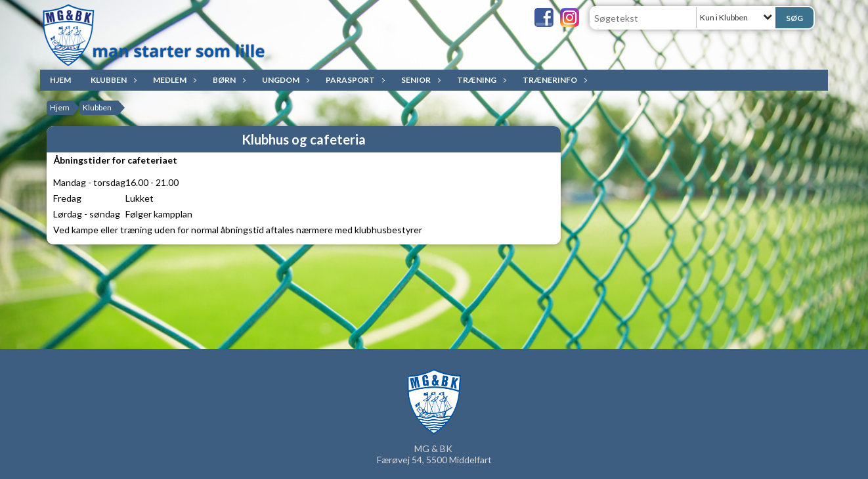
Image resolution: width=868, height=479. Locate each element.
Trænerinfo (553, 80)
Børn (228, 80)
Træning (480, 80)
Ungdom (284, 80)
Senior (419, 80)
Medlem (173, 80)
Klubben (112, 80)
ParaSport (354, 80)
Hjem (60, 80)
